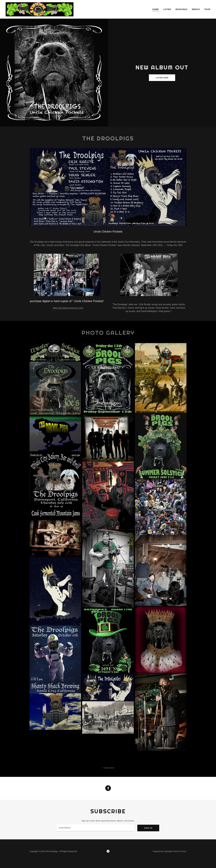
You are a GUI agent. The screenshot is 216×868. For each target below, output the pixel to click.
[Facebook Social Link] (108, 788)
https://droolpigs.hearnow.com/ (68, 308)
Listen (167, 9)
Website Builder (180, 851)
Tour (207, 9)
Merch (196, 9)
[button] (108, 768)
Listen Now (162, 78)
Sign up (148, 828)
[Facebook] (108, 851)
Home (156, 9)
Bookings (181, 9)
